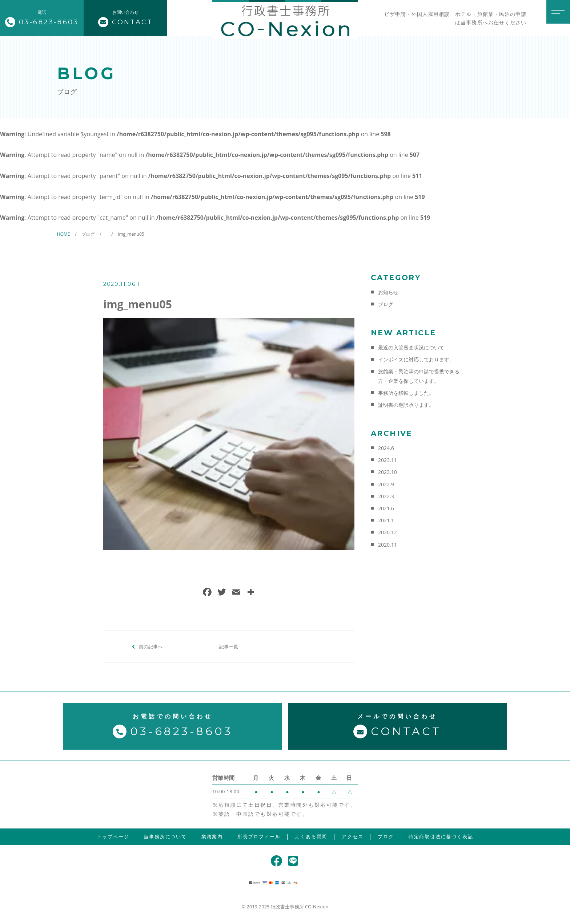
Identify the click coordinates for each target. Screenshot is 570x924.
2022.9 (386, 484)
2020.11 (388, 545)
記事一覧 (229, 646)
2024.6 (386, 448)
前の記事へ (151, 646)
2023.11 (388, 460)
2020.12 (388, 532)
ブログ (386, 304)
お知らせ (388, 292)
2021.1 (386, 520)
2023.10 (388, 472)
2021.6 (386, 508)
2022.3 (386, 496)
